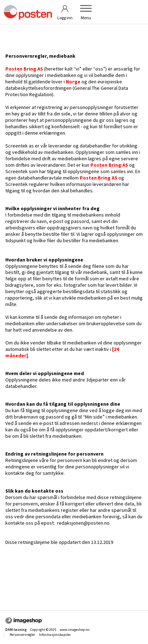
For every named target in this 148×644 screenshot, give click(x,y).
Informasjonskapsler (55, 635)
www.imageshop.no (75, 630)
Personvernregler (22, 635)
